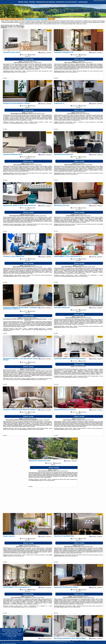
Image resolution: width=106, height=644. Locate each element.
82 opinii (84, 117)
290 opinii (87, 423)
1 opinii (85, 219)
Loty (28, 19)
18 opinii (88, 601)
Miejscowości (21, 19)
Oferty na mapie (13, 19)
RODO (15, 636)
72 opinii (36, 168)
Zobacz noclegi (28, 62)
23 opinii (62, 474)
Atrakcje (44, 19)
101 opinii (35, 66)
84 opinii (86, 321)
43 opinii (87, 550)
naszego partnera (23, 75)
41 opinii (36, 270)
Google (8, 630)
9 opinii (40, 219)
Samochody (36, 19)
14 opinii (89, 270)
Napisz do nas (71, 642)
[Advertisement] (53, 501)
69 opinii (33, 550)
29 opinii (87, 168)
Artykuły (51, 19)
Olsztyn (49, 30)
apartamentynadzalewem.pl (99, 1)
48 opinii (87, 66)
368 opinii (38, 117)
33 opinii (46, 373)
